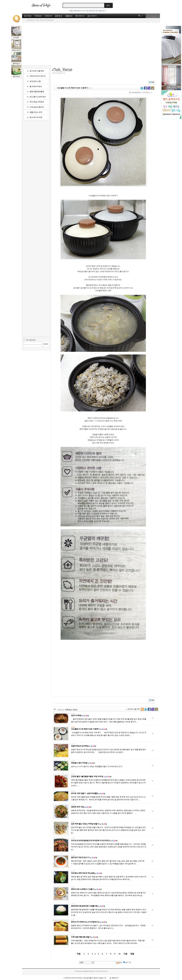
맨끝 (132, 954)
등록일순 (69, 710)
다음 (125, 954)
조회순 (75, 710)
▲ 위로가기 (114, 978)
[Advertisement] (91, 44)
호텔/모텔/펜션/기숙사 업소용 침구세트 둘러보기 (88, 11)
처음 (79, 954)
